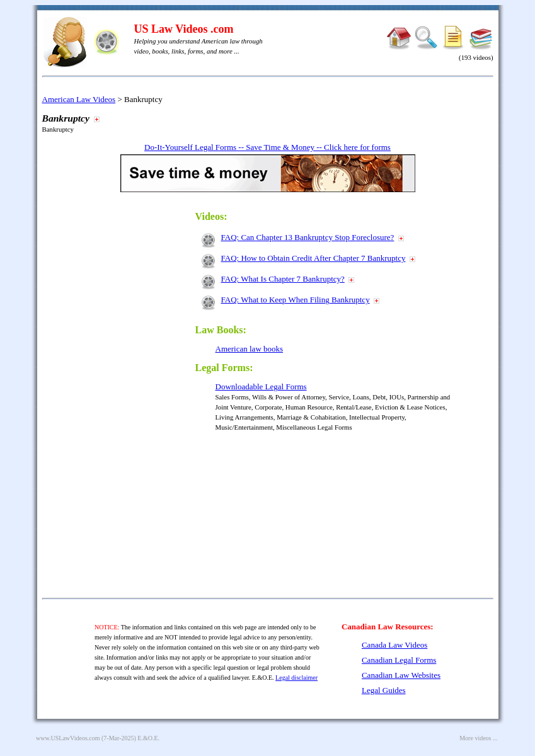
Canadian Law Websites (401, 675)
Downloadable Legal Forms (261, 387)
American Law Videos (79, 99)
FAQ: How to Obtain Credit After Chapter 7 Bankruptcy (314, 258)
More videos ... (478, 738)
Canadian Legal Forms (399, 660)
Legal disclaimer (296, 678)
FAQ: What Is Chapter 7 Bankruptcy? (283, 279)
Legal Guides (384, 690)
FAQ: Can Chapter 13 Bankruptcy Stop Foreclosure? (308, 237)
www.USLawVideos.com (68, 738)
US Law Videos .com (184, 29)
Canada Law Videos (394, 645)
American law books (250, 349)
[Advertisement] (129, 392)
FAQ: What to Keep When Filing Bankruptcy (296, 300)
